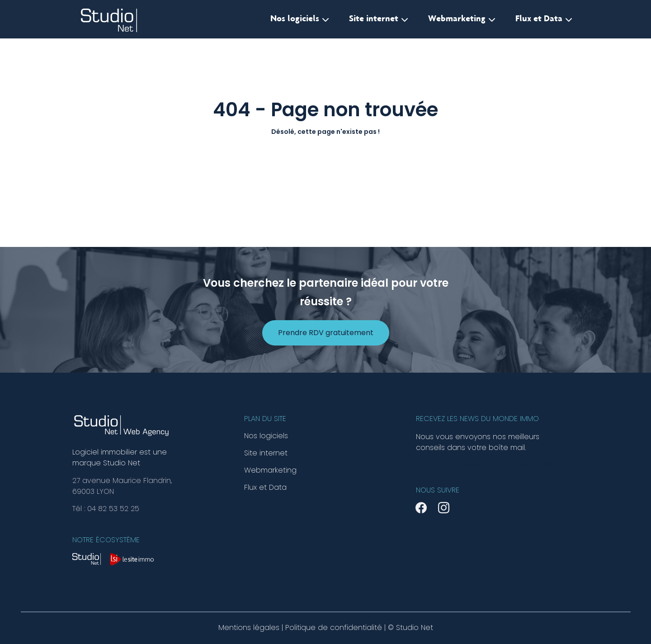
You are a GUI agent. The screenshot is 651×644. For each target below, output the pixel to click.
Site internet (379, 19)
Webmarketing (462, 19)
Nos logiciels (300, 19)
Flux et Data (544, 19)
